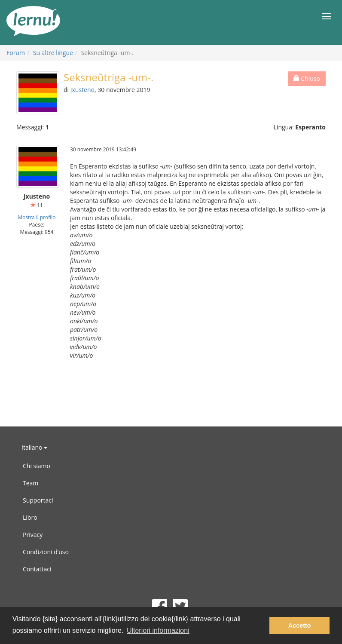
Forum (16, 53)
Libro (30, 517)
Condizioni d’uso (46, 552)
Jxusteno (82, 90)
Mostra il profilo (37, 217)
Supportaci (38, 500)
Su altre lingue (53, 53)
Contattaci (37, 569)
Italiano (34, 447)
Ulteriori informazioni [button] (158, 630)
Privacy (33, 535)
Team (31, 483)
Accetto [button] (300, 626)
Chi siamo (37, 466)
